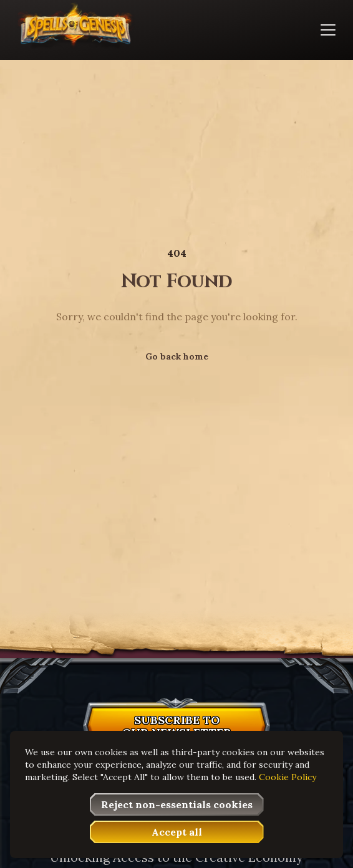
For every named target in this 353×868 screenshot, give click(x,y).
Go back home (177, 356)
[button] (176, 729)
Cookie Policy (288, 777)
